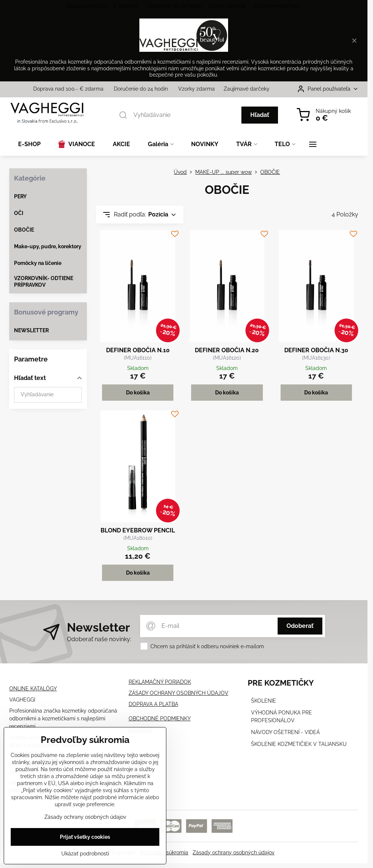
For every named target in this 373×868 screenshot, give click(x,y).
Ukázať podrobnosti (85, 856)
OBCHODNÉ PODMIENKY (160, 719)
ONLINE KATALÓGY (33, 689)
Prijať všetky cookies (85, 839)
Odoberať (300, 626)
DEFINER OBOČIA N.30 (316, 350)
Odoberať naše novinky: (99, 639)
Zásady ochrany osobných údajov (233, 852)
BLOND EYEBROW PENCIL (138, 530)
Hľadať (260, 115)
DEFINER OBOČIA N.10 (138, 350)
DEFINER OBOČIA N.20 (227, 350)
